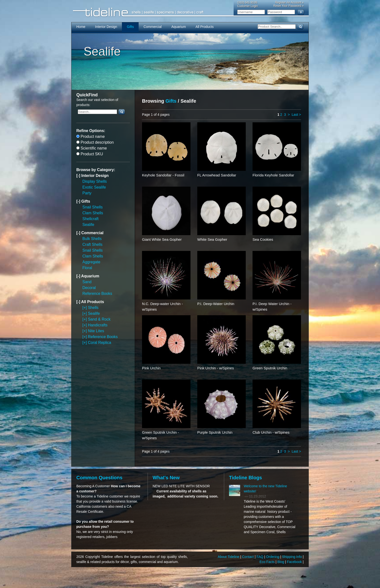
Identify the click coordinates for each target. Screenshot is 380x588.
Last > (296, 115)
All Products (205, 27)
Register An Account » (289, 2)
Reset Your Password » (289, 6)
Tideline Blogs (245, 478)
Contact (248, 557)
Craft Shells (92, 244)
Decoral (89, 288)
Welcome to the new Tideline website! (265, 489)
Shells (93, 308)
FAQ (260, 557)
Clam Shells (93, 213)
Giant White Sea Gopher (162, 239)
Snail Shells (93, 207)
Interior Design (106, 27)
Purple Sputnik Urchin (215, 432)
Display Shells (95, 181)
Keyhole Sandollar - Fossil (163, 175)
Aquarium (179, 27)
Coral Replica (100, 343)
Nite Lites (96, 331)
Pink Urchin (151, 368)
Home (81, 27)
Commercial (153, 27)
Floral (87, 268)
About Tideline (229, 557)
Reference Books (97, 294)
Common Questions (99, 478)
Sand (87, 282)
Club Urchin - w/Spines (271, 432)
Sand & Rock (99, 319)
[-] (79, 176)
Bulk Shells (92, 239)
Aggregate (91, 262)
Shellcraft (91, 219)
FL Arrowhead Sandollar (217, 175)
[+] (85, 308)
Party (87, 193)
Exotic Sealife (94, 187)
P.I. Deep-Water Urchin (216, 304)
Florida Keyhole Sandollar (273, 175)
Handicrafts (98, 325)
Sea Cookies (263, 239)
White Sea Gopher (212, 239)
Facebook (295, 562)
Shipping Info (293, 557)
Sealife (88, 225)
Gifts (130, 27)
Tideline (190, 12)
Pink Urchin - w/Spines (216, 368)
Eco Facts (268, 562)
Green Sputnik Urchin (270, 368)
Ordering (273, 557)
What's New (166, 478)
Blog (281, 562)
